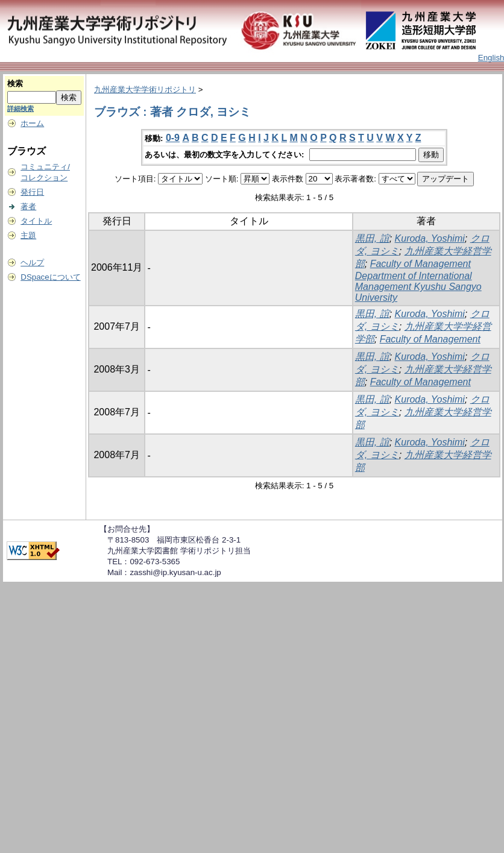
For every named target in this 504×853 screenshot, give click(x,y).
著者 (28, 206)
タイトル (36, 221)
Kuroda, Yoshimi (430, 238)
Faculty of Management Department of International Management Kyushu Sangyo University (418, 281)
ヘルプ (32, 263)
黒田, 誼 (372, 238)
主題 (28, 235)
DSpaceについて (50, 277)
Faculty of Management (430, 339)
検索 (15, 83)
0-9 (173, 138)
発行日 (32, 192)
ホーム (32, 123)
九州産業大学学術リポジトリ (145, 90)
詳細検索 (20, 109)
